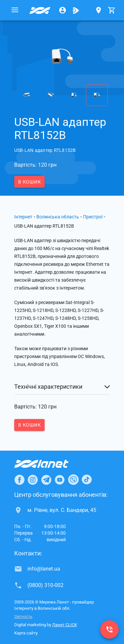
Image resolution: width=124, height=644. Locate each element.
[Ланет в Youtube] (60, 480)
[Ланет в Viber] (73, 480)
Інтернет (23, 217)
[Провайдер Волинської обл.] (40, 10)
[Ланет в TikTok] (87, 480)
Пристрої (93, 217)
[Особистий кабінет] (62, 10)
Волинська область (58, 217)
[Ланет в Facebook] (20, 480)
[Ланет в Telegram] (46, 480)
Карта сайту (26, 633)
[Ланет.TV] (76, 10)
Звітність (23, 616)
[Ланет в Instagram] (33, 480)
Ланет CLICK (65, 625)
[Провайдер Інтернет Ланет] (49, 464)
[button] (62, 387)
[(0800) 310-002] (109, 630)
